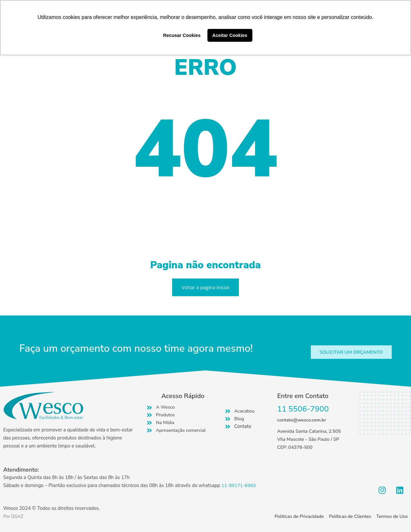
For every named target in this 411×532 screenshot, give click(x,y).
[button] (349, 352)
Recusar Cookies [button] (182, 35)
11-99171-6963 (239, 485)
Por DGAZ (14, 516)
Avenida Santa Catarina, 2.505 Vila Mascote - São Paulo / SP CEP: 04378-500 (310, 439)
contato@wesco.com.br (302, 420)
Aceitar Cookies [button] (230, 35)
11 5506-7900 (303, 409)
